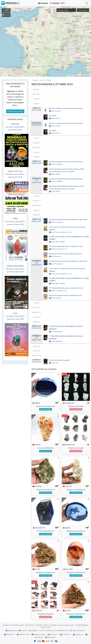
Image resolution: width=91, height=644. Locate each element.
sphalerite (69, 444)
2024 (41, 80)
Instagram (33, 630)
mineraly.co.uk (23, 634)
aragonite (68, 403)
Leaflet (70, 76)
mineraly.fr (9, 634)
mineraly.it (53, 634)
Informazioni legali (17, 625)
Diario (35, 80)
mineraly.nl (78, 634)
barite (36, 444)
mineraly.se (50, 637)
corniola (68, 569)
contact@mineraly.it (61, 630)
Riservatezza (30, 625)
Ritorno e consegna (51, 625)
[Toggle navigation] (87, 3)
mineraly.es (65, 634)
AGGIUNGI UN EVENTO (15, 111)
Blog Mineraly (12, 630)
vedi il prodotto (46, 409)
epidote (37, 486)
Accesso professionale (66, 625)
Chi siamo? (39, 625)
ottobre (48, 80)
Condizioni (6, 625)
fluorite (67, 486)
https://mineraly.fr (79, 630)
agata (36, 403)
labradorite (39, 528)
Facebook (23, 630)
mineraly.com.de (39, 634)
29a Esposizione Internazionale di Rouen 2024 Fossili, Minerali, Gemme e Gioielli (67, 171)
